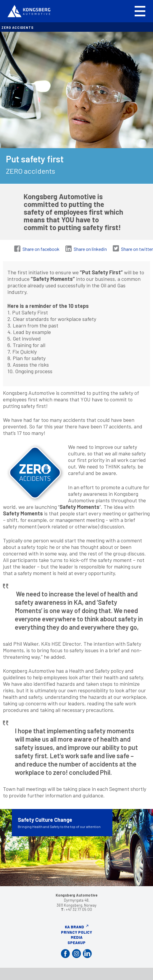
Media (77, 937)
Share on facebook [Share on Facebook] (41, 249)
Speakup (76, 943)
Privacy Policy (76, 932)
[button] (140, 11)
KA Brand (74, 927)
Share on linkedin (90, 249)
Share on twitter (137, 249)
